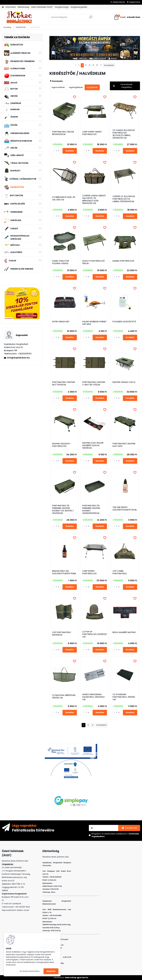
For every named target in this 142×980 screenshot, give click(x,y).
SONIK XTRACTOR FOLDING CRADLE (60, 262)
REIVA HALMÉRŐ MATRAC (124, 632)
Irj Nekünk (17, 904)
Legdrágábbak (76, 87)
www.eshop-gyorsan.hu (77, 977)
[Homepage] (3, 7)
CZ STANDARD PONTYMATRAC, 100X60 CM (124, 697)
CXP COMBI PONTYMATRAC (120, 572)
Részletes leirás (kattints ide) (56, 857)
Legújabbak (92, 87)
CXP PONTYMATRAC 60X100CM (62, 634)
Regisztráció (135, 2)
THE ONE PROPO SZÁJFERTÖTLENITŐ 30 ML (125, 509)
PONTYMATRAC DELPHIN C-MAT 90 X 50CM (94, 383)
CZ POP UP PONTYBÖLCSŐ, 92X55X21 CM (94, 634)
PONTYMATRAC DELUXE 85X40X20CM (63, 133)
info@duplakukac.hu (18, 358)
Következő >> (101, 725)
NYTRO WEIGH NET (61, 322)
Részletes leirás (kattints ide (15, 861)
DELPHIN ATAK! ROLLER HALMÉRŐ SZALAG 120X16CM (93, 445)
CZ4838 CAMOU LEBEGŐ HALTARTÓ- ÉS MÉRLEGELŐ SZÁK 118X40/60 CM (94, 199)
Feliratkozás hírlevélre (33, 830)
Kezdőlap (7, 27)
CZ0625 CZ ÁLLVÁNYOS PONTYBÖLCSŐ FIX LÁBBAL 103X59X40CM (124, 199)
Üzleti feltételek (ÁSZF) (42, 7)
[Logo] (19, 17)
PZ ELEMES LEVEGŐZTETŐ (124, 322)
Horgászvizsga (62, 7)
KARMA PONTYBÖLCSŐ (123, 261)
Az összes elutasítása (30, 971)
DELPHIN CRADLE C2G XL (124, 382)
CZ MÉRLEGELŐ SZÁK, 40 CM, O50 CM (64, 198)
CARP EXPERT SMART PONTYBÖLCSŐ (92, 133)
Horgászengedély (79, 7)
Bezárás (51, 971)
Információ (11, 7)
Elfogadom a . (115, 835)
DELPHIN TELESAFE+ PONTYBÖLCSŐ (61, 445)
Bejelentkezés (119, 2)
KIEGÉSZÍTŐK (21, 27)
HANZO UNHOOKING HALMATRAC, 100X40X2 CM (93, 697)
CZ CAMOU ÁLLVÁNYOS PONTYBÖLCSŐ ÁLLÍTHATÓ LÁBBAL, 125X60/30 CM (124, 134)
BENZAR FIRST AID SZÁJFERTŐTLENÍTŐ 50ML (64, 572)
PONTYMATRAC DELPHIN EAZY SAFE (124, 445)
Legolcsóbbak (58, 87)
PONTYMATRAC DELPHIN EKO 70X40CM (64, 383)
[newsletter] (129, 828)
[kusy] (56, 151)
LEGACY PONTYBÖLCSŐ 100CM (93, 262)
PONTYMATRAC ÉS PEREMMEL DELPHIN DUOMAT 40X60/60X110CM (91, 509)
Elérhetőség (23, 7)
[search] (91, 18)
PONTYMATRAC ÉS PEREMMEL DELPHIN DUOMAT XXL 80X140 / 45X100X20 (63, 509)
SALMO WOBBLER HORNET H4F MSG (94, 323)
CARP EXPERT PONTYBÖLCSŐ (89, 572)
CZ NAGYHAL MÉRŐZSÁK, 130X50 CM (64, 697)
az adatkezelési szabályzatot (114, 834)
